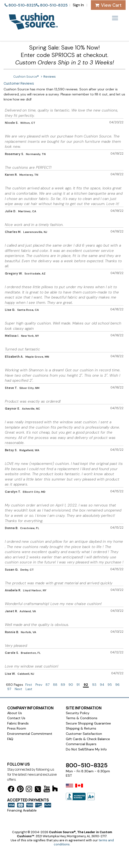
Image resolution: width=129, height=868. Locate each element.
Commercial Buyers (81, 744)
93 (94, 685)
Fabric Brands (18, 723)
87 (48, 685)
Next (18, 689)
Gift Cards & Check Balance (88, 739)
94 (102, 685)
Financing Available (22, 810)
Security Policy (78, 713)
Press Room (17, 728)
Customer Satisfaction (84, 734)
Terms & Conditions (82, 718)
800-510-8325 (22, 5)
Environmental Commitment (30, 734)
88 (55, 685)
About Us (15, 713)
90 (71, 685)
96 (117, 685)
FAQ (10, 739)
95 (110, 685)
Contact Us (16, 718)
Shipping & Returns (81, 728)
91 (78, 685)
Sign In (78, 5)
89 (63, 685)
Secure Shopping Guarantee (88, 723)
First (29, 685)
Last (29, 689)
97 (9, 689)
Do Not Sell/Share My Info (86, 749)
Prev (39, 685)
